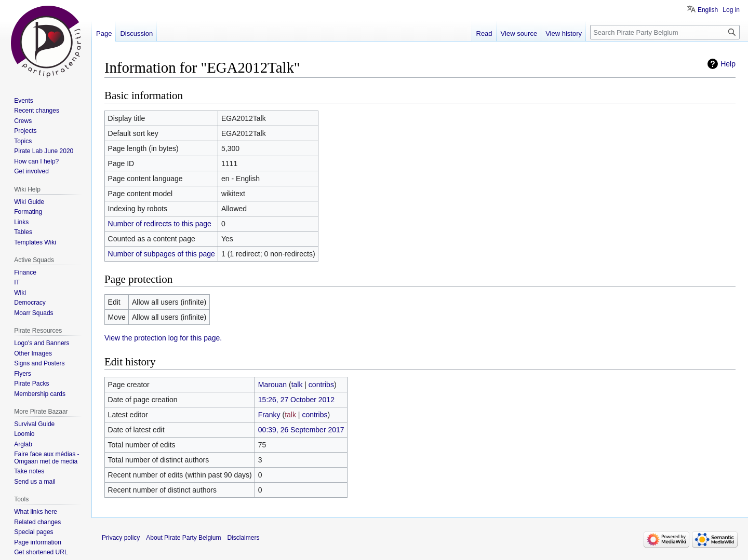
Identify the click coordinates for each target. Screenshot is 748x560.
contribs (321, 385)
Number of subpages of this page (162, 254)
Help (728, 64)
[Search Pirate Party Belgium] (665, 32)
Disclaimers (243, 538)
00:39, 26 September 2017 (301, 430)
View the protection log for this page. (163, 338)
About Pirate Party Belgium (183, 538)
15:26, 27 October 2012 (296, 400)
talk (297, 385)
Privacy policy (121, 538)
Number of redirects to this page (160, 224)
